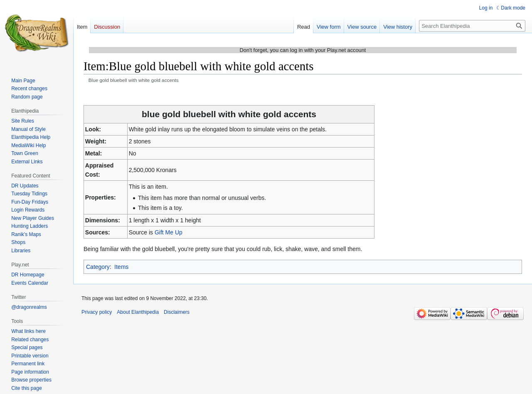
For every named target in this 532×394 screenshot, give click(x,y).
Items (121, 267)
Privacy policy (97, 312)
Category (98, 267)
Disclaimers (177, 312)
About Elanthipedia (138, 312)
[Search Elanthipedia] (472, 26)
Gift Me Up (169, 232)
